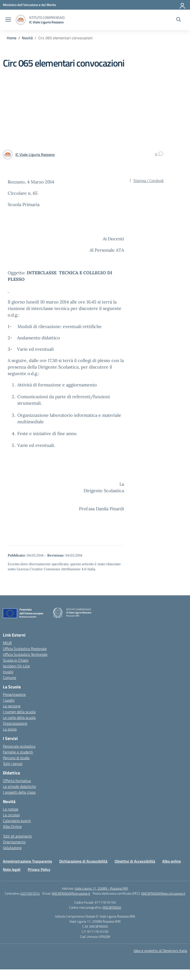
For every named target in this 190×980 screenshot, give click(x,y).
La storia (10, 729)
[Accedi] (183, 5)
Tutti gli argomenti (17, 836)
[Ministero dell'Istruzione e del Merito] (29, 5)
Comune (10, 678)
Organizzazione (15, 723)
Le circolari (11, 815)
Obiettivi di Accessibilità (135, 861)
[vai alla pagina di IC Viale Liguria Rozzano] (35, 154)
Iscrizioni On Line (16, 666)
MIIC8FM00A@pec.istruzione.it (163, 893)
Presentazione (14, 694)
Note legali (12, 869)
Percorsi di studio (16, 758)
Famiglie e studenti (18, 752)
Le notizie (11, 809)
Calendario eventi (17, 821)
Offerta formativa (17, 781)
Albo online (172, 861)
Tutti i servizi (13, 764)
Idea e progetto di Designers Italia (160, 951)
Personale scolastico (19, 746)
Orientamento (14, 842)
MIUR (7, 643)
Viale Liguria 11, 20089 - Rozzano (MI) (101, 888)
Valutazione (12, 848)
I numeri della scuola (19, 712)
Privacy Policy (39, 869)
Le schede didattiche (19, 786)
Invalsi (8, 672)
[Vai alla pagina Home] (12, 38)
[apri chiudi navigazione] (8, 20)
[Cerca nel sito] (179, 20)
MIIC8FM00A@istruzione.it (71, 893)
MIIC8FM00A (112, 907)
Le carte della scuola (19, 718)
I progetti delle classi (19, 792)
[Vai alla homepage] (21, 20)
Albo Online (12, 826)
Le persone (12, 706)
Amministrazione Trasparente (27, 861)
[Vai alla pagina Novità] (27, 38)
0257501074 (30, 893)
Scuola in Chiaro (16, 660)
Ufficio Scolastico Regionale (25, 649)
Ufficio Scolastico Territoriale (25, 654)
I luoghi (9, 700)
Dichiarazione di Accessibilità (83, 861)
